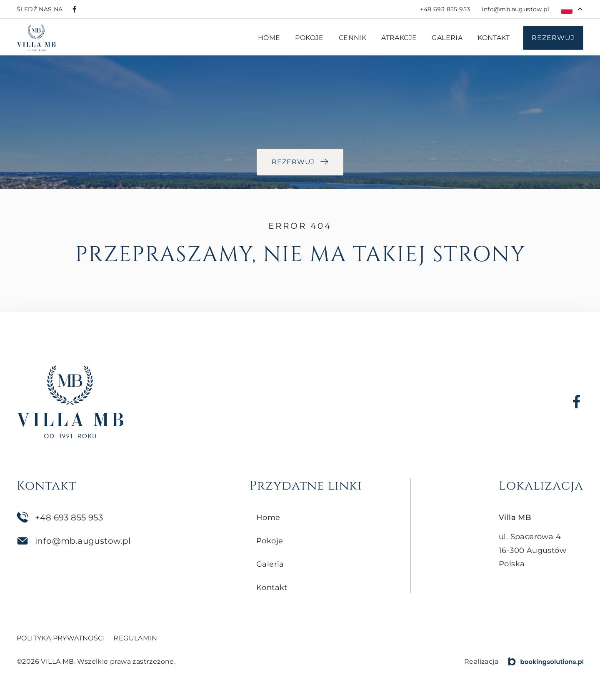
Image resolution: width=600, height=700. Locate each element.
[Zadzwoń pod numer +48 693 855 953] (445, 9)
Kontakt (494, 38)
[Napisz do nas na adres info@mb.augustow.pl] (515, 9)
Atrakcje (399, 38)
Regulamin (135, 638)
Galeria (447, 38)
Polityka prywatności (61, 638)
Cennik (352, 38)
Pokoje (309, 38)
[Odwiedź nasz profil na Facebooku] (75, 9)
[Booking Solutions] (546, 661)
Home (269, 38)
